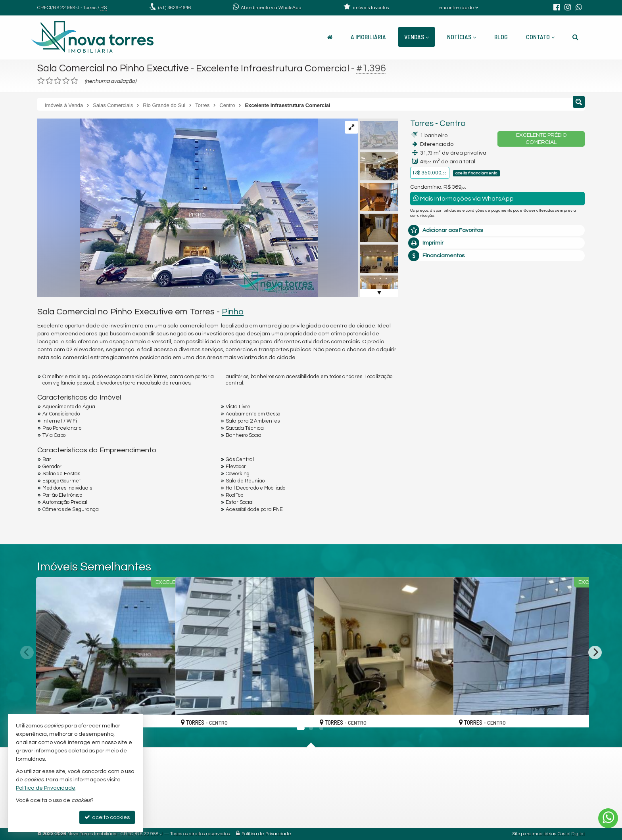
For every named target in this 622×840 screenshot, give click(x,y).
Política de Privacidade (266, 834)
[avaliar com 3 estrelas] (58, 81)
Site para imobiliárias (534, 834)
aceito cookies (107, 817)
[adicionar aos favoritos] (161, 715)
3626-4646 (175, 8)
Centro (452, 123)
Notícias (462, 37)
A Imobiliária (368, 37)
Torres (422, 123)
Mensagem (429, 337)
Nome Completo (435, 380)
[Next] (595, 652)
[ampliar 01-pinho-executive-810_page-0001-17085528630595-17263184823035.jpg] (178, 208)
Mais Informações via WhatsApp (464, 198)
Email (421, 408)
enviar (564, 463)
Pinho (233, 312)
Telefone (425, 435)
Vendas (417, 37)
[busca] (575, 37)
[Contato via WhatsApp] (608, 818)
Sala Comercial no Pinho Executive (115, 68)
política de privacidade (516, 470)
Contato (540, 37)
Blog (501, 37)
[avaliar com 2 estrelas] (49, 81)
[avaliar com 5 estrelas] (74, 81)
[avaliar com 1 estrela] (41, 81)
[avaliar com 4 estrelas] (66, 81)
